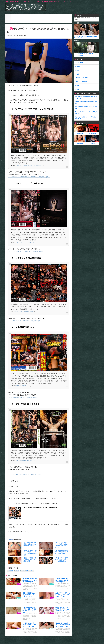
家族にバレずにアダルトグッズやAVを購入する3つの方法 (86, 113)
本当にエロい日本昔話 (82, 82)
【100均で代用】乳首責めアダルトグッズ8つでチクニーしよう (86, 97)
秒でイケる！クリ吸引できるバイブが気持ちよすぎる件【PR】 (86, 118)
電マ (32, 571)
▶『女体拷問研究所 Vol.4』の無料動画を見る (23, 397)
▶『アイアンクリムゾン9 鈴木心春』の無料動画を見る (26, 251)
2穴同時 (11, 571)
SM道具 (77, 89)
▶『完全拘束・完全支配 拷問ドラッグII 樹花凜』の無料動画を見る (29, 177)
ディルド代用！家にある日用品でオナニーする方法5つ (86, 108)
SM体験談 (77, 66)
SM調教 (77, 85)
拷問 (27, 571)
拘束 (23, 571)
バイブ (17, 571)
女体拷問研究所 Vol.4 (22, 386)
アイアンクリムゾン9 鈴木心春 (25, 242)
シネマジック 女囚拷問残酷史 (24, 312)
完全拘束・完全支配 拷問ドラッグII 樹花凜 (28, 165)
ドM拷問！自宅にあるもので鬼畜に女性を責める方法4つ (86, 103)
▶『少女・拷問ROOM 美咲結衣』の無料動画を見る (25, 474)
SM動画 (10, 540)
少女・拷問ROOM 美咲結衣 (24, 460)
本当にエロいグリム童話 (82, 78)
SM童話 (77, 74)
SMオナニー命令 (79, 63)
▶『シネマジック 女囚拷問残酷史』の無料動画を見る (25, 321)
